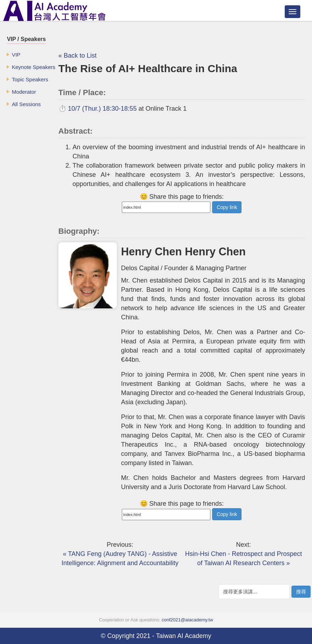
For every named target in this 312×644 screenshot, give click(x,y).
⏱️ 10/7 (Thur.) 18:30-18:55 (98, 109)
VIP (16, 55)
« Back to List (78, 56)
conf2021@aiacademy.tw (187, 620)
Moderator (24, 92)
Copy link (227, 207)
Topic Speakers (30, 79)
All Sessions (26, 104)
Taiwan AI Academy (183, 636)
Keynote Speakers (33, 67)
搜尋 (301, 592)
